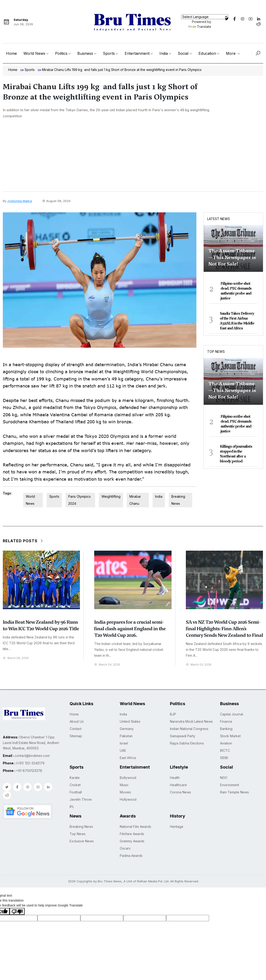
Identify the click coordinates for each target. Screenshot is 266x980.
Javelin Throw (81, 799)
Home (11, 53)
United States (130, 721)
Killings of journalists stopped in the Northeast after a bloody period (236, 454)
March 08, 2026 (17, 658)
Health (175, 777)
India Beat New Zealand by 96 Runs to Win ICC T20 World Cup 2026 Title (41, 625)
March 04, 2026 (108, 665)
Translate (200, 27)
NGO (224, 777)
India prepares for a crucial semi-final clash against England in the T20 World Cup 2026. (130, 629)
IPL (72, 806)
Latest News (219, 219)
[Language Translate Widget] (205, 17)
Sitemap (76, 736)
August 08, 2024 (56, 201)
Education (207, 53)
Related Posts (23, 541)
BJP (173, 714)
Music (124, 785)
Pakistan (126, 736)
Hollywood (128, 799)
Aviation (226, 743)
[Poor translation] (17, 911)
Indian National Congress (189, 728)
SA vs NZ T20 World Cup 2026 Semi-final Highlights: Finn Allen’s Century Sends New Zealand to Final (224, 629)
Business (85, 53)
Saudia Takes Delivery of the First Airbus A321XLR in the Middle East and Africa (237, 321)
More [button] (231, 53)
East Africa (128, 757)
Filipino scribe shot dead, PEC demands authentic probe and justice (236, 291)
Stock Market (230, 736)
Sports (109, 53)
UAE (123, 750)
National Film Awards (135, 826)
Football (76, 792)
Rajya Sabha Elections (187, 743)
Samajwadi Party (183, 736)
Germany (127, 728)
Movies (125, 792)
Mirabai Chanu (135, 500)
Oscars (125, 848)
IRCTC (225, 750)
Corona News (180, 792)
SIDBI (224, 757)
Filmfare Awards (132, 834)
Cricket (75, 785)
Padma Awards (131, 855)
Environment (230, 785)
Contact (76, 728)
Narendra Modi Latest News (191, 721)
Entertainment (137, 53)
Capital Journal (232, 714)
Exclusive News (82, 841)
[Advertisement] (133, 156)
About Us (77, 721)
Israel (124, 743)
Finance (226, 721)
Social (183, 53)
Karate (75, 777)
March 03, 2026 (200, 665)
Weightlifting (111, 496)
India (164, 53)
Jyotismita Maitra (20, 201)
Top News (216, 352)
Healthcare (178, 785)
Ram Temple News (234, 792)
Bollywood (128, 777)
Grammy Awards (132, 841)
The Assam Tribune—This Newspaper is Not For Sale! (232, 257)
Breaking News (178, 500)
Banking (226, 728)
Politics (61, 53)
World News (34, 53)
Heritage (177, 826)
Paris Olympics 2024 (79, 500)
